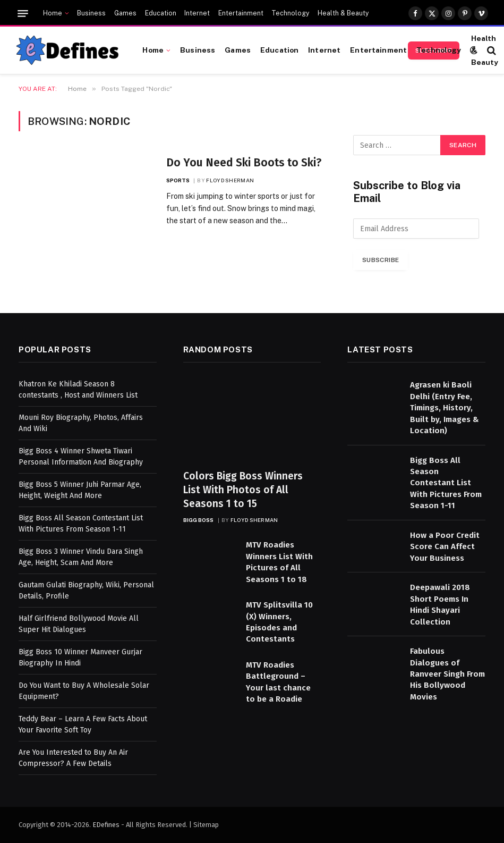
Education (161, 13)
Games (125, 13)
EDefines (106, 825)
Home (53, 13)
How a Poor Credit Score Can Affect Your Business (445, 547)
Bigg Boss (199, 520)
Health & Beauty (343, 13)
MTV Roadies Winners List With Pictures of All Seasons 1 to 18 (279, 562)
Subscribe (381, 260)
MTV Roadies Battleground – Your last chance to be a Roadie (278, 682)
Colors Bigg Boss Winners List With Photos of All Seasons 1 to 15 (243, 490)
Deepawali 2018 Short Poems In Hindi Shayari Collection (440, 604)
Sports (178, 180)
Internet (197, 13)
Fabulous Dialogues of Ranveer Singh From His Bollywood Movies (447, 674)
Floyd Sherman (230, 180)
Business (91, 13)
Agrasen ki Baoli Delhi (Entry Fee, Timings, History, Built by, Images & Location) (445, 408)
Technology (290, 13)
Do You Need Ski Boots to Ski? (244, 163)
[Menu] (23, 14)
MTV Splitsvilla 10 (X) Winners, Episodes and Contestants (279, 622)
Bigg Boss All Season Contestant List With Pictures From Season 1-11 (446, 483)
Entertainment (241, 13)
